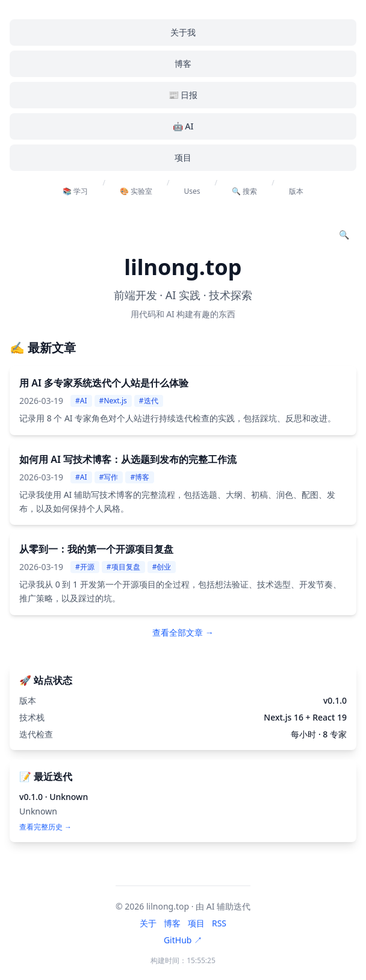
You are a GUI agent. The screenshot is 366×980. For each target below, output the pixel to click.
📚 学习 (75, 191)
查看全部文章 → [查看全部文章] (183, 632)
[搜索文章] (344, 235)
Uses (192, 191)
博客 (172, 923)
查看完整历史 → (45, 827)
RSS (219, 923)
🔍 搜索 (244, 191)
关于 (148, 923)
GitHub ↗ (183, 940)
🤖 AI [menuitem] (183, 126)
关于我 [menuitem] (183, 32)
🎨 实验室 (136, 191)
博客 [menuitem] (183, 64)
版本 (296, 191)
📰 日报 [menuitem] (183, 95)
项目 (196, 923)
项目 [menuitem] (183, 157)
